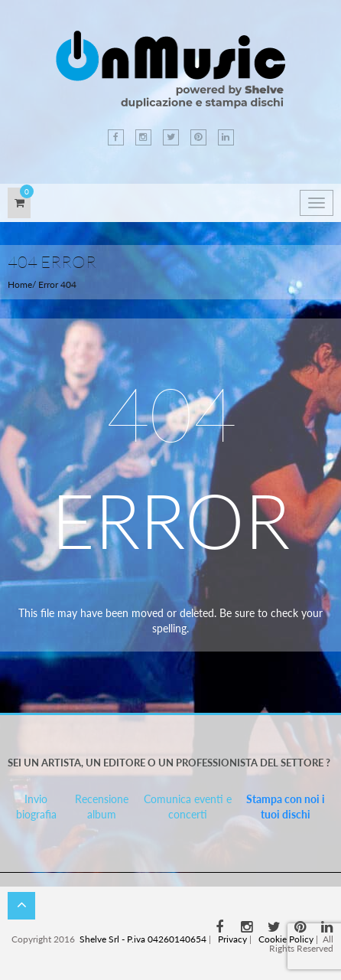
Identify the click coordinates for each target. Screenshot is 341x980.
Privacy (232, 939)
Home (20, 284)
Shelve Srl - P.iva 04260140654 (143, 939)
